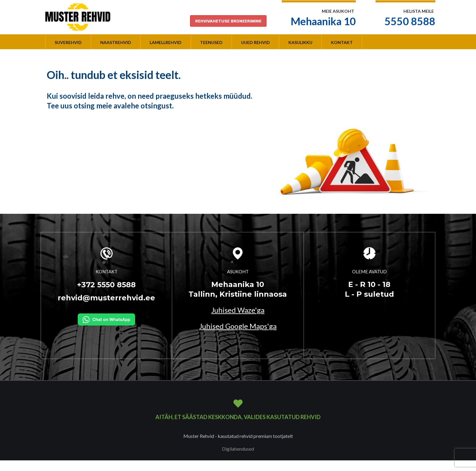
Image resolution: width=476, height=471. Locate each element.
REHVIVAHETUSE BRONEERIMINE (228, 21)
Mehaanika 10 (323, 21)
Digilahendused (238, 449)
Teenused (211, 42)
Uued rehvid (255, 42)
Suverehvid (68, 42)
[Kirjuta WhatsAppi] (106, 319)
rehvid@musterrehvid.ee (106, 298)
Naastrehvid (116, 42)
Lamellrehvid (166, 42)
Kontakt (342, 42)
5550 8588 (410, 21)
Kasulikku (300, 42)
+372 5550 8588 (106, 285)
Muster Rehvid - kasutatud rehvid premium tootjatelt (238, 436)
